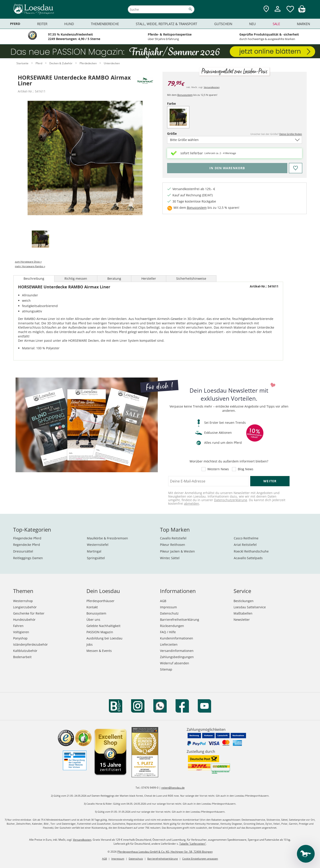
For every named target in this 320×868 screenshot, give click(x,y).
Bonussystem (185, 95)
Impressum (168, 607)
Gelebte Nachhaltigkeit (103, 626)
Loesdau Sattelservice (250, 607)
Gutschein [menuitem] (223, 24)
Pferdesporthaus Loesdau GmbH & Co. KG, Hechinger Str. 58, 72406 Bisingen (165, 852)
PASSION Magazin (100, 632)
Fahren (18, 626)
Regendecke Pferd (27, 545)
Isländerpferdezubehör (30, 644)
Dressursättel (23, 551)
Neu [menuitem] (252, 24)
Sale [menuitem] (276, 24)
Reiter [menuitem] (42, 24)
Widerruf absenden (175, 663)
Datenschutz (169, 613)
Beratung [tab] (114, 278)
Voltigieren (21, 632)
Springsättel (96, 558)
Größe (180, 134)
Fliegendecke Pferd (27, 538)
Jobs (90, 644)
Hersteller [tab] (149, 278)
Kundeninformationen (177, 638)
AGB (163, 601)
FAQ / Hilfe (168, 632)
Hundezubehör (24, 620)
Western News (218, 469)
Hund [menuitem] (69, 24)
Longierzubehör (25, 607)
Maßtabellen (243, 613)
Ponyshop (20, 638)
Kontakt (92, 607)
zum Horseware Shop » (28, 262)
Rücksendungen (172, 626)
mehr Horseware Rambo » (30, 266)
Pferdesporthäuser (100, 601)
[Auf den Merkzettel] (295, 168)
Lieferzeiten (169, 644)
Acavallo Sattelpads (248, 558)
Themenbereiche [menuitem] (105, 24)
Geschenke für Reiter (29, 613)
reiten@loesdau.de (173, 788)
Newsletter (242, 620)
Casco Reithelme (246, 538)
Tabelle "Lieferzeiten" (193, 844)
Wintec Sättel (170, 558)
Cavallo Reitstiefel (173, 538)
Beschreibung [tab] (34, 278)
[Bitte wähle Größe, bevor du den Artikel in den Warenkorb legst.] (227, 168)
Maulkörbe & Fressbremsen (107, 538)
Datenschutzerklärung (231, 500)
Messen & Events (99, 651)
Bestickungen (244, 601)
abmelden (192, 503)
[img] (302, 11)
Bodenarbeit (22, 657)
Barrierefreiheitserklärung (180, 620)
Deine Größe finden (291, 134)
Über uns (93, 620)
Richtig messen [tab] (76, 278)
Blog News (246, 469)
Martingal (94, 551)
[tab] (40, 239)
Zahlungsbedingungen (177, 657)
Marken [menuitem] (303, 24)
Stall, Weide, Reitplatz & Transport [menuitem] (166, 24)
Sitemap (166, 669)
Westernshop (23, 601)
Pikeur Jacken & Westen (177, 551)
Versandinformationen (177, 651)
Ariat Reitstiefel (245, 545)
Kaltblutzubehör (25, 651)
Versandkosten (212, 87)
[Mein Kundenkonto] (278, 12)
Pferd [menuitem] (15, 24)
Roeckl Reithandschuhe (251, 551)
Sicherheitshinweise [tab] (191, 278)
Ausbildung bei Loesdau (104, 638)
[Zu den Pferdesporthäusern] (266, 9)
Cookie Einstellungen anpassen (200, 859)
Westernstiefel (98, 545)
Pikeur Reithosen (173, 545)
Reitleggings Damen (28, 558)
